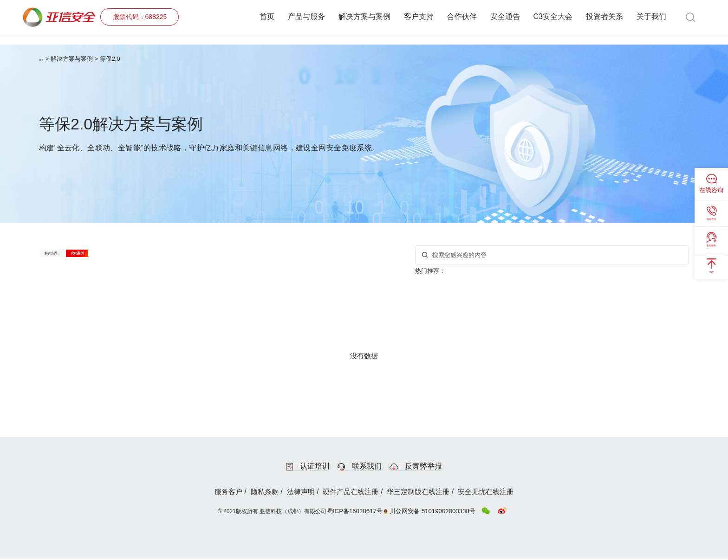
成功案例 (135, 257)
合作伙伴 (462, 17)
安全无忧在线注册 (511, 494)
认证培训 (285, 467)
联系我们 (361, 467)
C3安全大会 (553, 17)
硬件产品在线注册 (353, 494)
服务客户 (202, 494)
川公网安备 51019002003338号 (434, 513)
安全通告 (505, 17)
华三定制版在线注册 (432, 494)
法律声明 (293, 494)
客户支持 (419, 17)
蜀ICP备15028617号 (361, 513)
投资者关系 (604, 17)
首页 (267, 17)
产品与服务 (306, 17)
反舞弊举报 (441, 467)
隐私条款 (248, 494)
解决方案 (70, 257)
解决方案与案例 (364, 17)
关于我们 (651, 17)
